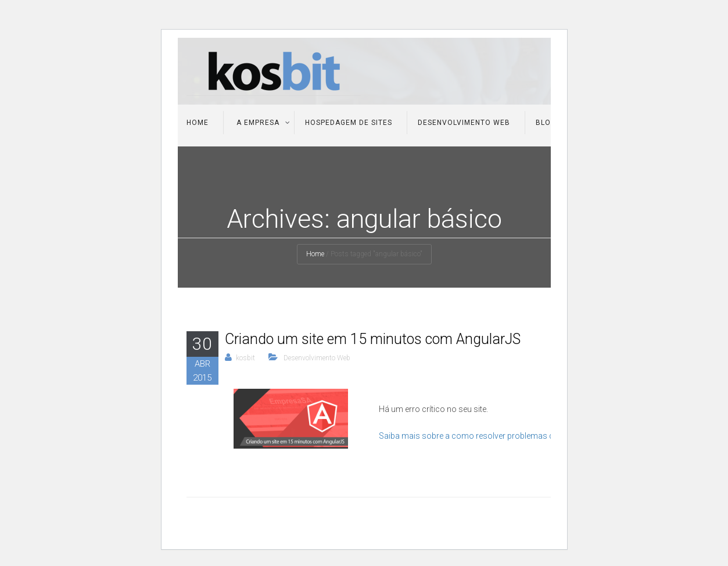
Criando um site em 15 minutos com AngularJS (373, 339)
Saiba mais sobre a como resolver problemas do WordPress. (492, 436)
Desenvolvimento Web (464, 123)
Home (198, 123)
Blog (546, 123)
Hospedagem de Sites (349, 123)
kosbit (245, 358)
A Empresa (257, 123)
